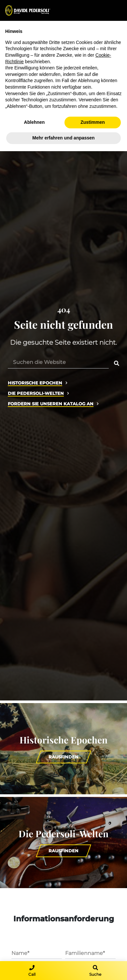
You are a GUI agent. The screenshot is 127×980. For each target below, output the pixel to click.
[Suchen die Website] (58, 362)
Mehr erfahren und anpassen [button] (63, 138)
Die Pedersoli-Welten (36, 393)
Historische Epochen (35, 383)
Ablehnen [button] (35, 122)
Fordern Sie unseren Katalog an (51, 404)
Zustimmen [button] (93, 122)
